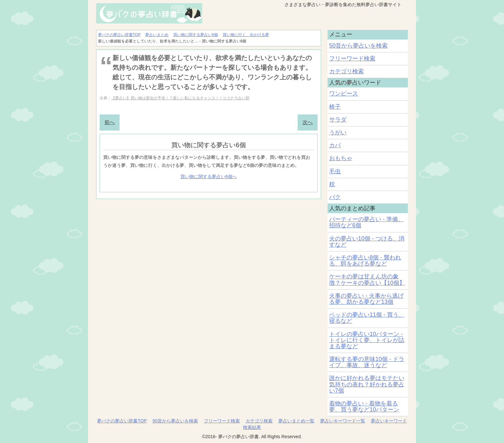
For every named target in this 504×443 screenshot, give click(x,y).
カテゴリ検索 (346, 71)
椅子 (335, 107)
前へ (110, 122)
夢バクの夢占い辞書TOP (122, 421)
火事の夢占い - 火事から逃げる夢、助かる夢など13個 (366, 299)
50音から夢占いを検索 (358, 46)
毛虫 (335, 171)
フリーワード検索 (352, 59)
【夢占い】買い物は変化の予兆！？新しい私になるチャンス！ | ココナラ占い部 (180, 98)
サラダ (338, 120)
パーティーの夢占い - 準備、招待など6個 (366, 222)
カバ (335, 145)
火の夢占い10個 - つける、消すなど (367, 242)
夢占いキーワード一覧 (343, 421)
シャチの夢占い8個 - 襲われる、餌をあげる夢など (365, 261)
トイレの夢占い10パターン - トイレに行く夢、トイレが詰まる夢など (367, 340)
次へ (308, 122)
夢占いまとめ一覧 (296, 421)
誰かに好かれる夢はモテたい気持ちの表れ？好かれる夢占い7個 (367, 384)
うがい (338, 132)
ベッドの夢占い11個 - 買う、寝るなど (367, 318)
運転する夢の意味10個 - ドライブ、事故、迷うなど (367, 362)
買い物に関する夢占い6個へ (209, 176)
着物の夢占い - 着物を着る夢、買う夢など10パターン (364, 407)
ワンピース (344, 94)
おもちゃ (341, 158)
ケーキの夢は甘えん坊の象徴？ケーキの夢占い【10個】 (367, 280)
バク (335, 197)
